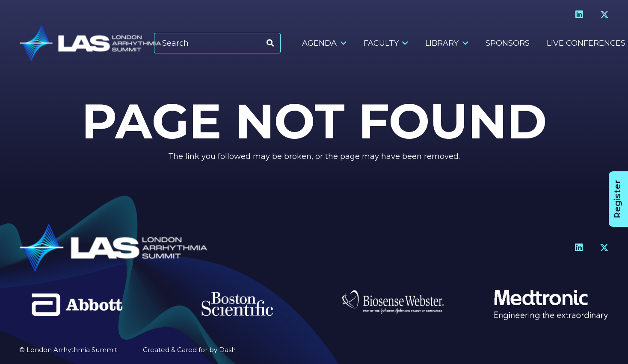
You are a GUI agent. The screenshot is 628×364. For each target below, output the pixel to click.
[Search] (217, 43)
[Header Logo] (90, 43)
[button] (342, 43)
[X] (604, 15)
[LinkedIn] (579, 15)
